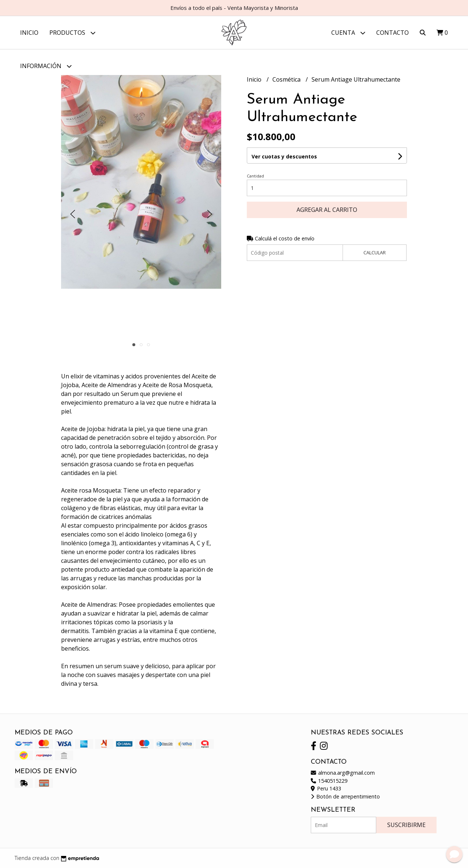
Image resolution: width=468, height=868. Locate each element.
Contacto (392, 33)
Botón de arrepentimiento (345, 796)
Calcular (375, 252)
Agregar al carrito (327, 210)
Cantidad (255, 176)
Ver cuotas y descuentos (284, 156)
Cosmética (287, 79)
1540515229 (329, 781)
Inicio (29, 33)
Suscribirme (406, 825)
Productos (72, 33)
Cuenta (348, 33)
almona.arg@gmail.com (343, 773)
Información (46, 66)
